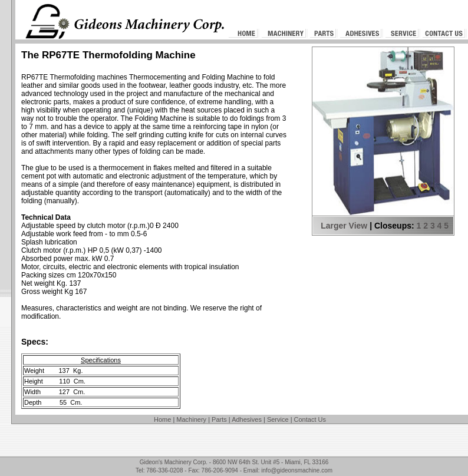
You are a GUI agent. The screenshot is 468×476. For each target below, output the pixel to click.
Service (278, 419)
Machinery (191, 419)
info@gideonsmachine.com (297, 470)
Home (162, 419)
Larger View (344, 226)
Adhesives (247, 419)
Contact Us (310, 419)
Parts (219, 419)
